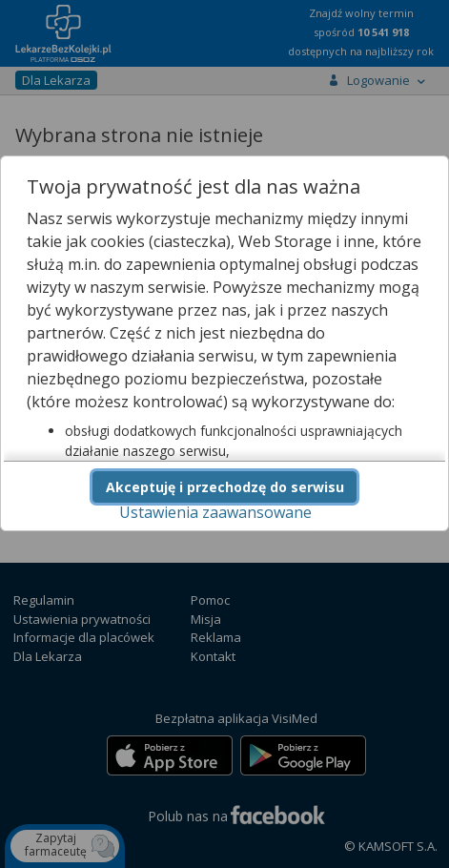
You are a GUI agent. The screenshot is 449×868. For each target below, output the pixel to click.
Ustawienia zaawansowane (215, 512)
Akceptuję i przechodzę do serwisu (225, 487)
